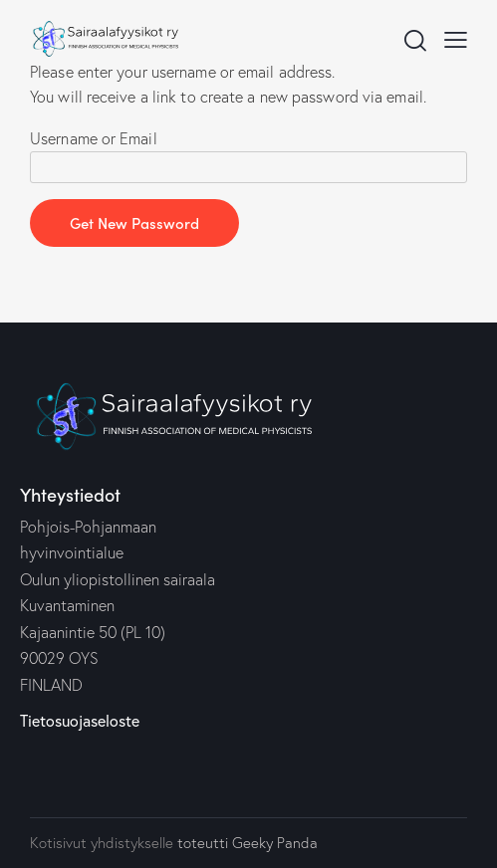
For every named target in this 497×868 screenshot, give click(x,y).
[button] (456, 38)
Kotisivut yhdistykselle (102, 843)
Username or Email (94, 138)
